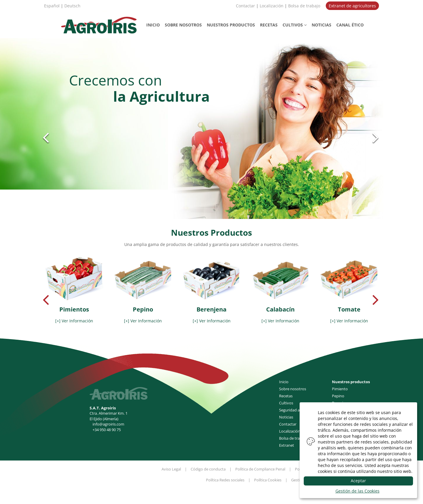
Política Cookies (268, 480)
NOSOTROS (183, 25)
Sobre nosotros (293, 389)
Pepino (338, 396)
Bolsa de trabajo (304, 6)
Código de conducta (208, 469)
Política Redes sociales (225, 480)
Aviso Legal (171, 469)
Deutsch (72, 6)
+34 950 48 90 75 (107, 430)
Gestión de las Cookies (357, 491)
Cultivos (286, 403)
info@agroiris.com (108, 424)
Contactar (245, 6)
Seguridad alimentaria (298, 410)
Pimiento (340, 389)
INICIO (153, 25)
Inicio (284, 382)
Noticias (286, 417)
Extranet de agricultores (352, 6)
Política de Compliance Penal (260, 469)
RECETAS (269, 25)
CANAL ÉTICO (350, 25)
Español (52, 6)
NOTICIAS (322, 25)
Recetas (286, 396)
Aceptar (358, 481)
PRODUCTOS (231, 25)
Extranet (287, 445)
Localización (272, 6)
